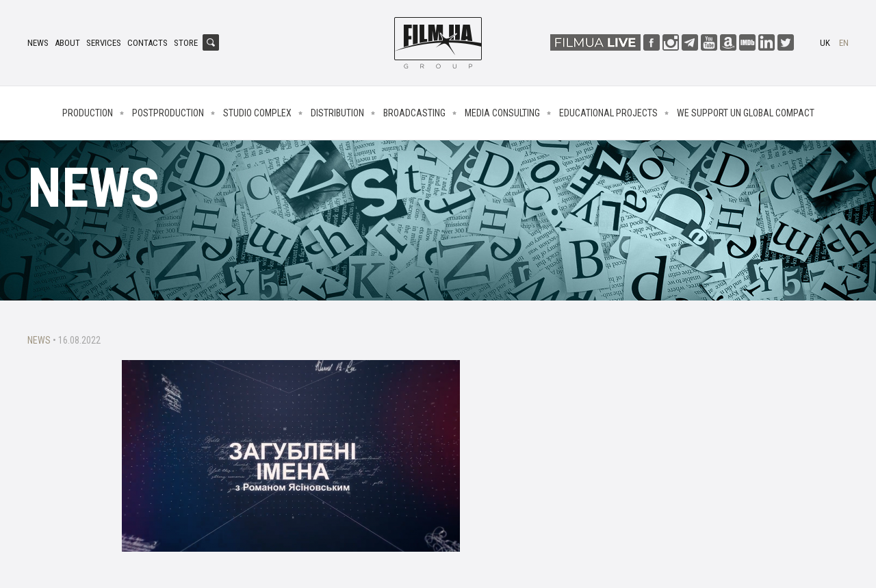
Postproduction (168, 113)
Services (104, 43)
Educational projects (608, 113)
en (844, 43)
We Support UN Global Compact (746, 113)
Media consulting (502, 113)
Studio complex (257, 113)
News (38, 43)
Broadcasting (414, 113)
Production (88, 113)
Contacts (147, 43)
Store (186, 43)
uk (825, 43)
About (67, 43)
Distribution (337, 113)
